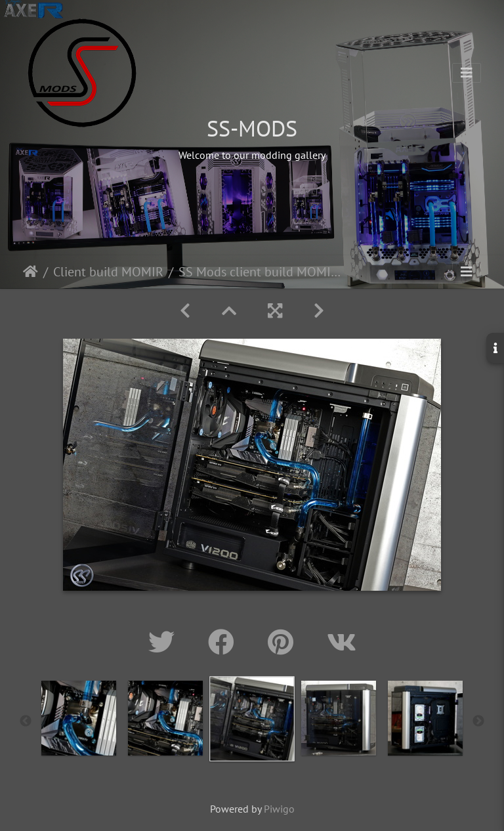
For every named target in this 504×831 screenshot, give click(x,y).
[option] (79, 718)
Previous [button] (26, 721)
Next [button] (478, 721)
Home (31, 272)
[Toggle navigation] (467, 73)
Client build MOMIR (108, 272)
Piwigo (279, 809)
